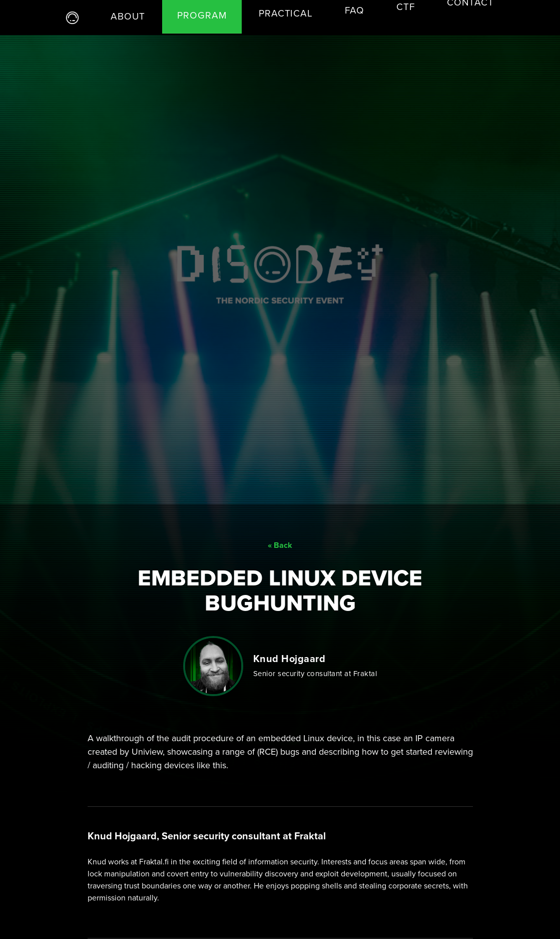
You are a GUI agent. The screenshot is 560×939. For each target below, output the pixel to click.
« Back (280, 530)
